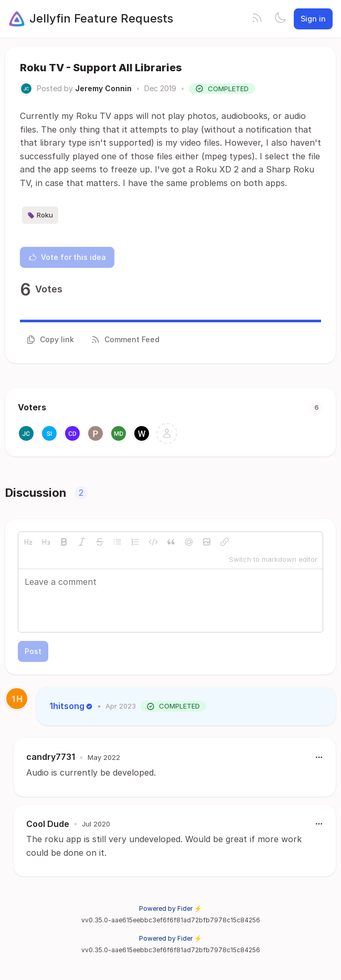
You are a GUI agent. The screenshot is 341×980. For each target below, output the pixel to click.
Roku (40, 215)
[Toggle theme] (280, 19)
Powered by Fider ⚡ (170, 908)
